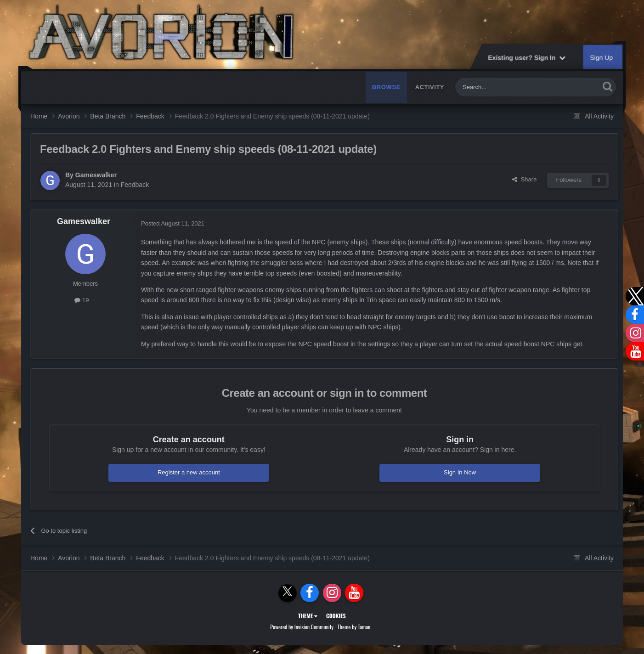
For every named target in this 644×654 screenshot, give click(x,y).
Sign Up (602, 57)
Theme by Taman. (355, 627)
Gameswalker (96, 175)
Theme (308, 616)
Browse (386, 87)
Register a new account (189, 472)
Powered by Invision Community (302, 627)
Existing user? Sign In (527, 57)
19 (82, 300)
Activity (430, 87)
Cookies (336, 616)
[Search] (506, 87)
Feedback (135, 185)
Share (524, 179)
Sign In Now (460, 472)
